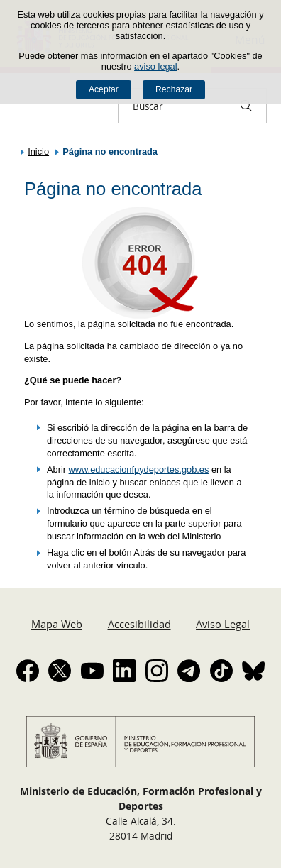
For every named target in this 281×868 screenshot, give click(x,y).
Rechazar (174, 89)
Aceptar (104, 89)
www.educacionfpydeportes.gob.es (139, 469)
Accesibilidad (139, 624)
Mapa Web (57, 624)
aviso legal (155, 66)
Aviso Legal (223, 624)
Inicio (38, 152)
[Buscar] (246, 106)
